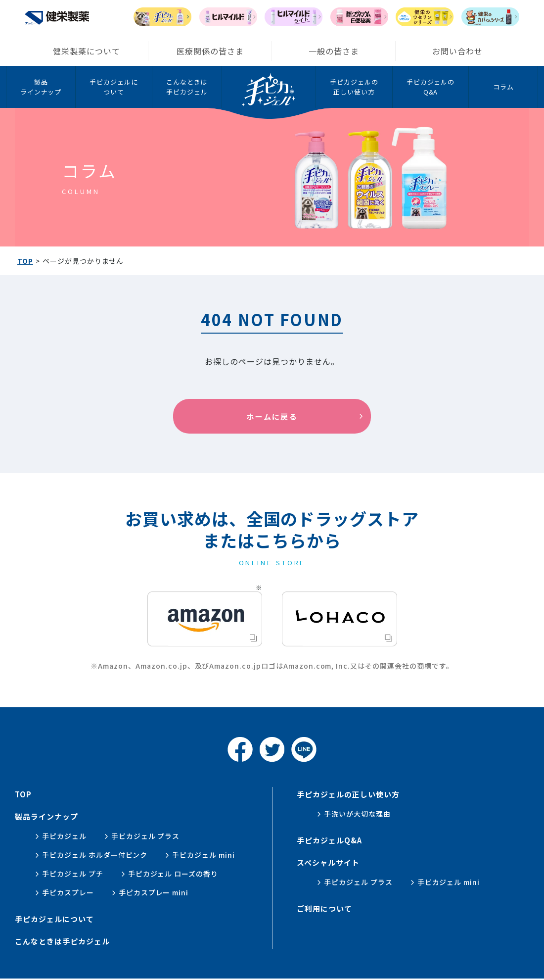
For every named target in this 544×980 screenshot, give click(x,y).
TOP (25, 261)
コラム (503, 87)
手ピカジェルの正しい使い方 (354, 87)
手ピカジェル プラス (146, 836)
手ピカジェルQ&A (329, 840)
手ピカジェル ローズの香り (173, 874)
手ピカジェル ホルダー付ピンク (95, 855)
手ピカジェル (64, 836)
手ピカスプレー (68, 892)
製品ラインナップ (41, 87)
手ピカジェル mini (204, 855)
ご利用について (324, 908)
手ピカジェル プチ (73, 874)
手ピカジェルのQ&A (431, 87)
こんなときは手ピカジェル (187, 87)
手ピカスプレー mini (154, 892)
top (23, 794)
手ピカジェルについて (114, 87)
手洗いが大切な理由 (357, 814)
